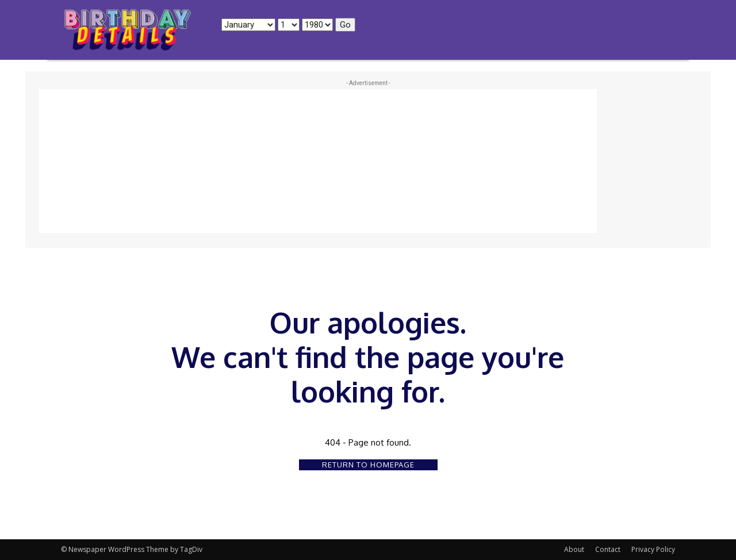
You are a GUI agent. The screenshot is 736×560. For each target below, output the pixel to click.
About (574, 549)
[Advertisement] (318, 161)
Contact (608, 549)
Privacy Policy (653, 549)
